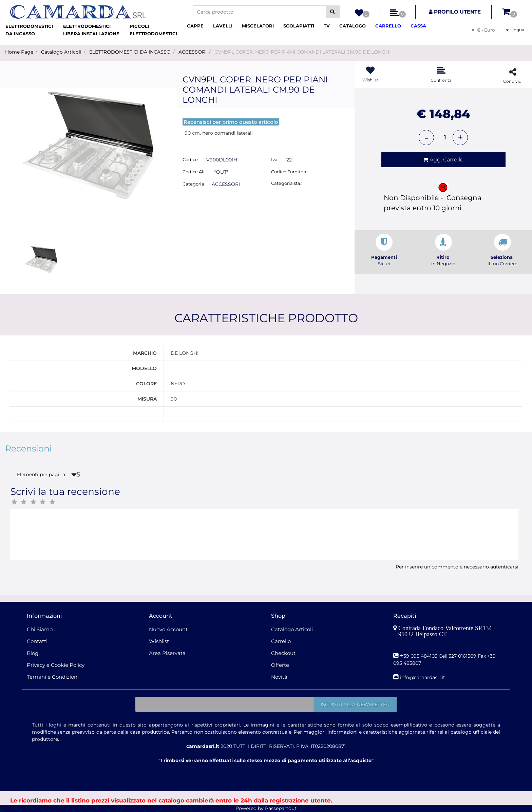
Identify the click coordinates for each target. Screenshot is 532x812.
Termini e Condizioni (53, 677)
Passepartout (281, 808)
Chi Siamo (40, 629)
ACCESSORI (193, 52)
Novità (279, 677)
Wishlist (159, 641)
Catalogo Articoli (61, 52)
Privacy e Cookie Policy (56, 665)
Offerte (280, 665)
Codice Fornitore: (290, 172)
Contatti (37, 641)
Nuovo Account (168, 629)
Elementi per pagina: (42, 475)
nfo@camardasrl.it (423, 677)
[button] (333, 12)
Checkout (283, 653)
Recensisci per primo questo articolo (231, 122)
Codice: (191, 159)
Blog (33, 653)
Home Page (19, 52)
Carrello (281, 641)
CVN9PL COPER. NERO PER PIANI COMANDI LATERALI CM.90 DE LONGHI (302, 52)
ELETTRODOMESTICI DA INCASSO (130, 52)
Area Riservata (167, 653)
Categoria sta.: (287, 183)
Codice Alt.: (195, 172)
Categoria (193, 184)
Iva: (275, 159)
